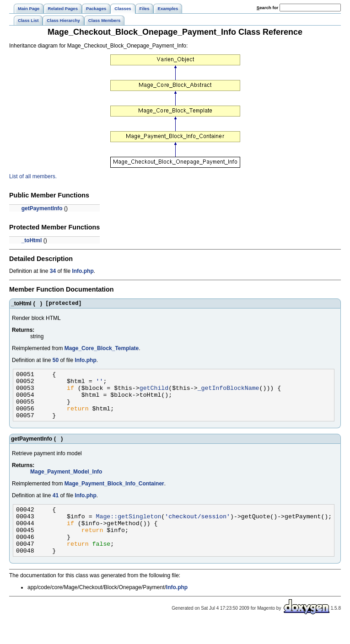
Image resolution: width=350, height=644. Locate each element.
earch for (267, 8)
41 (56, 506)
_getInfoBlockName (229, 393)
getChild (154, 393)
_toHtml (32, 240)
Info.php (83, 271)
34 (53, 271)
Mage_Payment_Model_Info (66, 483)
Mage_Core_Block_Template (102, 350)
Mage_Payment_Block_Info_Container (114, 495)
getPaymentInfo (42, 208)
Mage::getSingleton (129, 530)
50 (56, 362)
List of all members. (33, 176)
